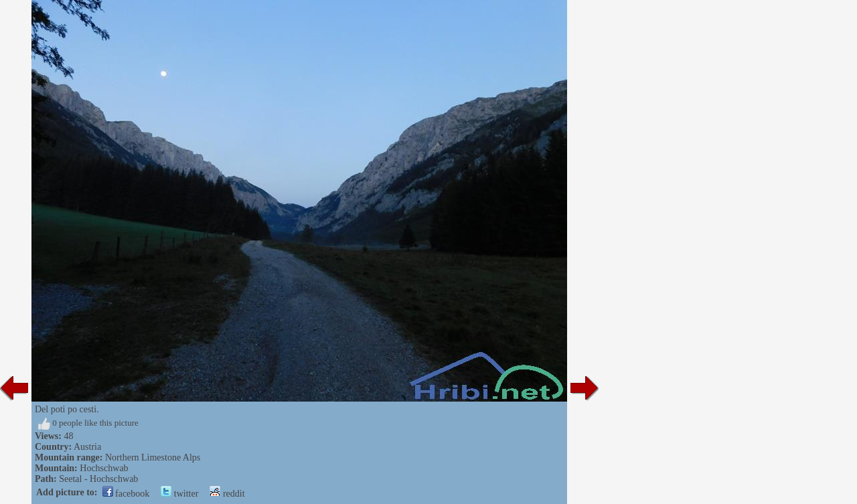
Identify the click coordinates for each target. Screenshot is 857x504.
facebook (126, 494)
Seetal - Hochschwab (98, 479)
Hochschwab (104, 468)
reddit (227, 494)
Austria (87, 447)
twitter (179, 494)
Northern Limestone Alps (153, 457)
